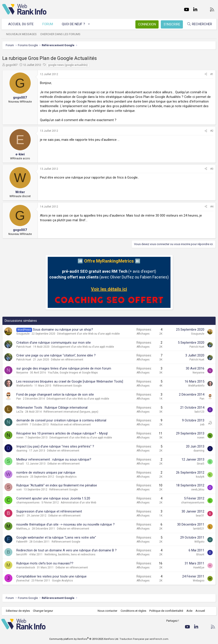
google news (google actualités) (68, 65)
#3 (212, 169)
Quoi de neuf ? (74, 24)
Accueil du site (22, 24)
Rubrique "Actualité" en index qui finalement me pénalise (57, 485)
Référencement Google (67, 386)
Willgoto (199, 542)
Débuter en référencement (67, 360)
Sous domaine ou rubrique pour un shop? (63, 330)
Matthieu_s (23, 529)
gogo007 (12, 65)
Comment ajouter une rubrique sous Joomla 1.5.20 (53, 498)
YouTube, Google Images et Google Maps (73, 373)
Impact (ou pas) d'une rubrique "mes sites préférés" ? (55, 446)
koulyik (200, 477)
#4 (212, 207)
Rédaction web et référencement (71, 425)
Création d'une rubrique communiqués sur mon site (54, 343)
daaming (22, 451)
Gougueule (23, 334)
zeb (202, 425)
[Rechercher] (199, 24)
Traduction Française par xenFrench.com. (144, 639)
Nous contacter (107, 611)
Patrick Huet (24, 347)
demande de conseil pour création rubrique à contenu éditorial (61, 420)
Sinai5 (20, 464)
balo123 (199, 412)
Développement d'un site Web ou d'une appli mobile (88, 334)
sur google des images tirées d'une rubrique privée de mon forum (64, 368)
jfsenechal (23, 581)
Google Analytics (66, 477)
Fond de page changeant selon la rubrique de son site (55, 394)
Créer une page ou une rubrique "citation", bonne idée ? (56, 355)
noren (20, 438)
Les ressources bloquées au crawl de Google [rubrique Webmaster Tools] (70, 381)
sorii (19, 490)
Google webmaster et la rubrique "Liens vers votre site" (56, 537)
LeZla (20, 412)
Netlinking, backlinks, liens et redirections (70, 554)
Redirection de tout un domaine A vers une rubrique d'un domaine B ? (66, 550)
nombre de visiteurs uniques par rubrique (46, 473)
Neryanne (22, 373)
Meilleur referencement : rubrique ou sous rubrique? (54, 459)
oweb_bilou (198, 490)
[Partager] (206, 74)
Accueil (199, 611)
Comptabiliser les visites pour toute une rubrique (51, 576)
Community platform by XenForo (84, 639)
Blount (200, 554)
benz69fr (22, 554)
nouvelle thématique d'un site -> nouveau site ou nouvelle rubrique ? (65, 524)
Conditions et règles (132, 611)
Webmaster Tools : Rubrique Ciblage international (52, 408)
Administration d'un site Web (78, 503)
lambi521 (199, 529)
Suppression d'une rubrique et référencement (49, 511)
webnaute (22, 477)
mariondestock (26, 568)
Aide (188, 611)
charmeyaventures (28, 503)
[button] (90, 24)
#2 (212, 131)
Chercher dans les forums (61, 34)
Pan (19, 399)
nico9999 (22, 425)
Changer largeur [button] (44, 611)
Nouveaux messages (22, 34)
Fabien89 (22, 542)
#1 (212, 74)
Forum (49, 24)
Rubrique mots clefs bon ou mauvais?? (45, 563)
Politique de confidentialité (165, 611)
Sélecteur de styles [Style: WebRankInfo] (19, 611)
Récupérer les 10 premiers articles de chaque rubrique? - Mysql (62, 433)
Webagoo (199, 581)
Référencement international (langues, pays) (71, 412)
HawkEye (199, 568)
